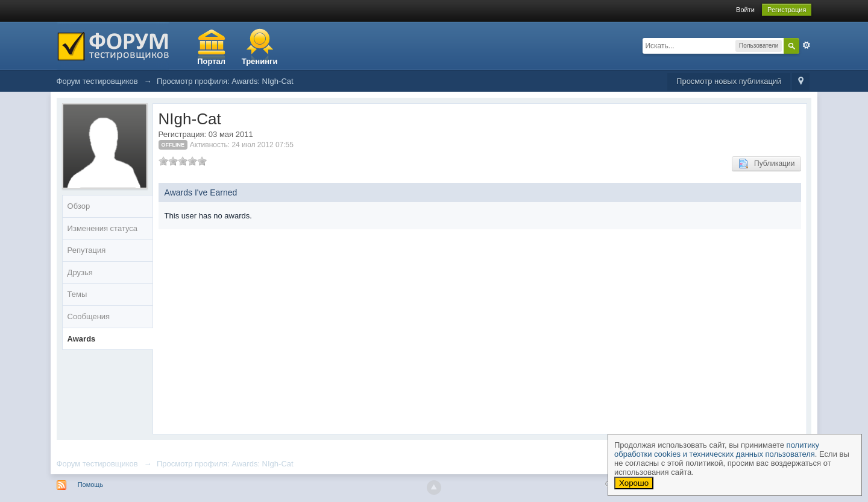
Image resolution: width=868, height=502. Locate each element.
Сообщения (89, 316)
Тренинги (260, 61)
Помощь (91, 485)
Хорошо (634, 483)
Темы (77, 294)
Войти (745, 10)
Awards (82, 339)
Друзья (80, 272)
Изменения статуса (102, 228)
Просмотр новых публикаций (729, 81)
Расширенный (807, 45)
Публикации (766, 164)
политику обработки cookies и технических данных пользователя (717, 450)
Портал (211, 61)
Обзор (79, 206)
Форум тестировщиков (97, 464)
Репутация (87, 250)
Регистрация (787, 10)
